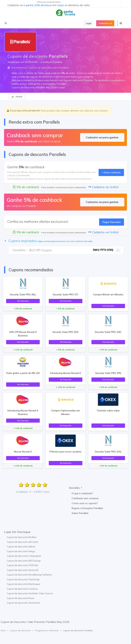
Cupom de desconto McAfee (22, 537)
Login (89, 23)
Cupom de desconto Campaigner (24, 556)
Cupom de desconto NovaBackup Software (29, 575)
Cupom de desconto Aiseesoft (23, 570)
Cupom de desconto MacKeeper (24, 584)
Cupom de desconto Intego (21, 551)
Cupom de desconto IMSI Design (24, 561)
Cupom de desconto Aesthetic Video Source (30, 593)
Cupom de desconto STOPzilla (23, 565)
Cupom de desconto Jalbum (21, 547)
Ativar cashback (111, 172)
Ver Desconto (23, 301)
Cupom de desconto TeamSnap (23, 579)
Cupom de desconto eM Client (22, 542)
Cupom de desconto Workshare (23, 603)
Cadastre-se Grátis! (103, 187)
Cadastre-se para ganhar (102, 137)
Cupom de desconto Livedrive (22, 589)
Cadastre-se (105, 23)
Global (17, 97)
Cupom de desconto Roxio (21, 598)
